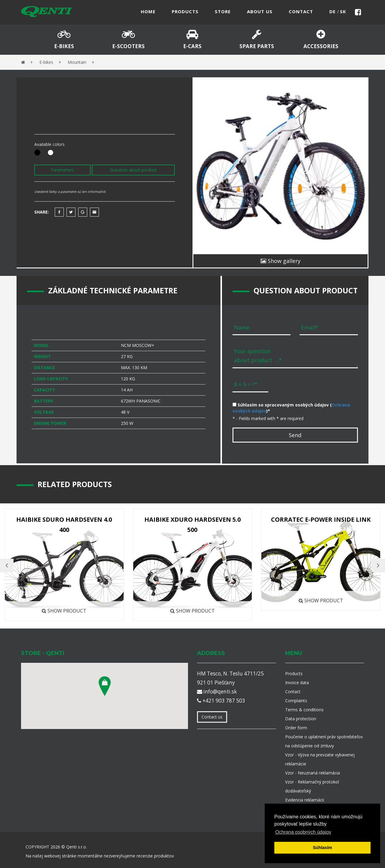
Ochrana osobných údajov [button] (303, 832)
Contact (293, 692)
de (333, 11)
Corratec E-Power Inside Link (321, 519)
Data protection (301, 719)
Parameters (62, 170)
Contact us (212, 717)
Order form (296, 728)
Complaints (296, 701)
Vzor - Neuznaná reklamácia (313, 773)
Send (295, 435)
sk (343, 11)
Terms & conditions (304, 710)
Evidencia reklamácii (305, 800)
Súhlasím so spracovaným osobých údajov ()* (291, 408)
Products (294, 673)
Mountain (77, 62)
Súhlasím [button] (322, 848)
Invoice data (297, 683)
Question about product (133, 170)
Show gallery (280, 261)
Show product (64, 611)
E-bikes (46, 62)
